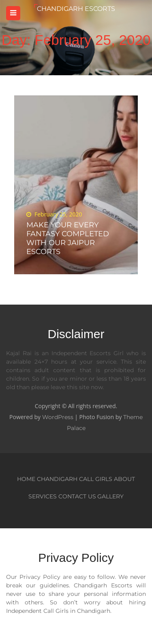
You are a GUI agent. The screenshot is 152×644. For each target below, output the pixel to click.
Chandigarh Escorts (76, 9)
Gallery (110, 496)
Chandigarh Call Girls (75, 479)
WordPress (58, 417)
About (124, 479)
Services (43, 496)
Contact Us (77, 496)
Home (26, 479)
